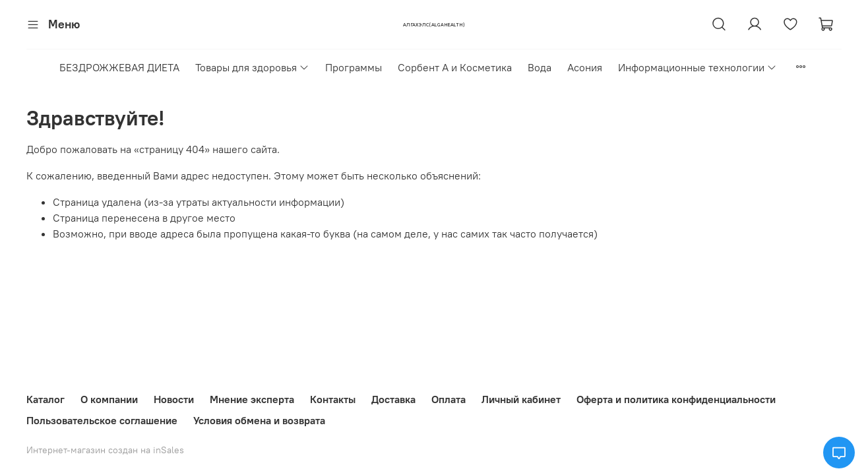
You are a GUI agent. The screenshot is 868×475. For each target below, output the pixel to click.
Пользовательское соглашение (102, 420)
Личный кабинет (521, 399)
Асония (585, 67)
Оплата (449, 399)
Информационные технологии (697, 67)
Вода (540, 67)
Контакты (333, 399)
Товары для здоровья (252, 67)
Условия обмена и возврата (259, 420)
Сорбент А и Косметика (455, 67)
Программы (354, 67)
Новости (174, 399)
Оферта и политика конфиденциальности (676, 399)
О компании (109, 399)
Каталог (46, 399)
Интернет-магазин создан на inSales (105, 450)
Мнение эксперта (252, 399)
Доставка (393, 399)
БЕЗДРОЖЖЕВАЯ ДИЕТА (119, 67)
